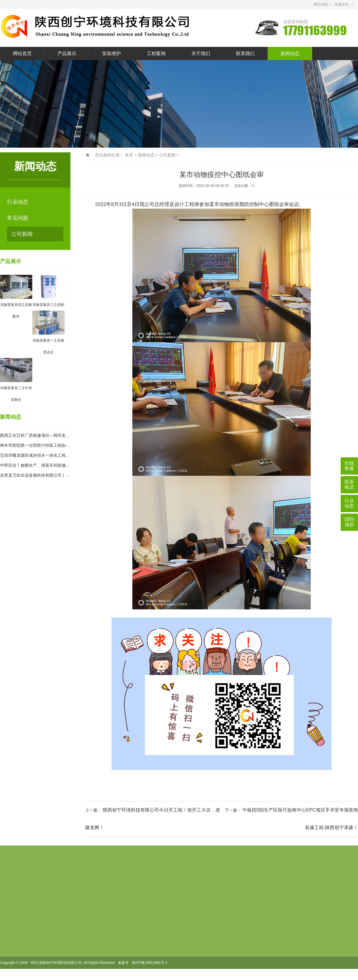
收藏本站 (342, 4)
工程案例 (156, 53)
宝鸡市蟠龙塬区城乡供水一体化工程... (35, 455)
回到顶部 (349, 522)
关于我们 (201, 53)
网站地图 (321, 4)
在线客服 (349, 466)
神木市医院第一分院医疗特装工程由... (35, 445)
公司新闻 (22, 234)
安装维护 (112, 53)
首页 (129, 155)
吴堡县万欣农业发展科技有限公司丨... (35, 475)
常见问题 (18, 218)
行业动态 (18, 202)
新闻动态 (290, 53)
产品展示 (67, 53)
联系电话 (349, 484)
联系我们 (245, 53)
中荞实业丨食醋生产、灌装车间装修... (35, 465)
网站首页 (22, 53)
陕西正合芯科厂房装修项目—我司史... (35, 435)
